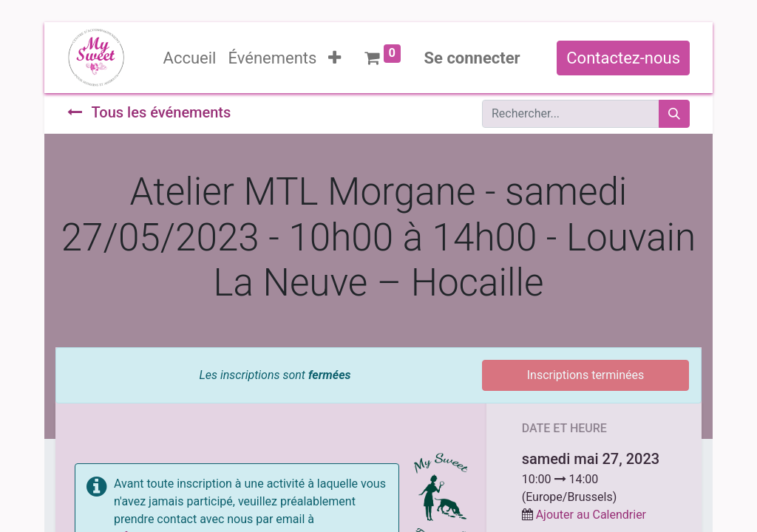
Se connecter (472, 58)
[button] (335, 58)
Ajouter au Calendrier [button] (591, 515)
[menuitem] (190, 58)
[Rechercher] (674, 114)
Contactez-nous (623, 58)
